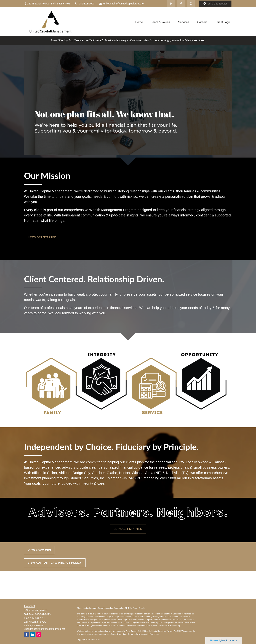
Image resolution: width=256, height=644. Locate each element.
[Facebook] (181, 4)
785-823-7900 (84, 4)
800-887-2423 (43, 614)
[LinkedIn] (171, 4)
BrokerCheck (138, 608)
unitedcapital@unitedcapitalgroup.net (122, 4)
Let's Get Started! (215, 4)
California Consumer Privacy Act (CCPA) (166, 631)
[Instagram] (39, 634)
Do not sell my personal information (143, 634)
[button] (139, 22)
